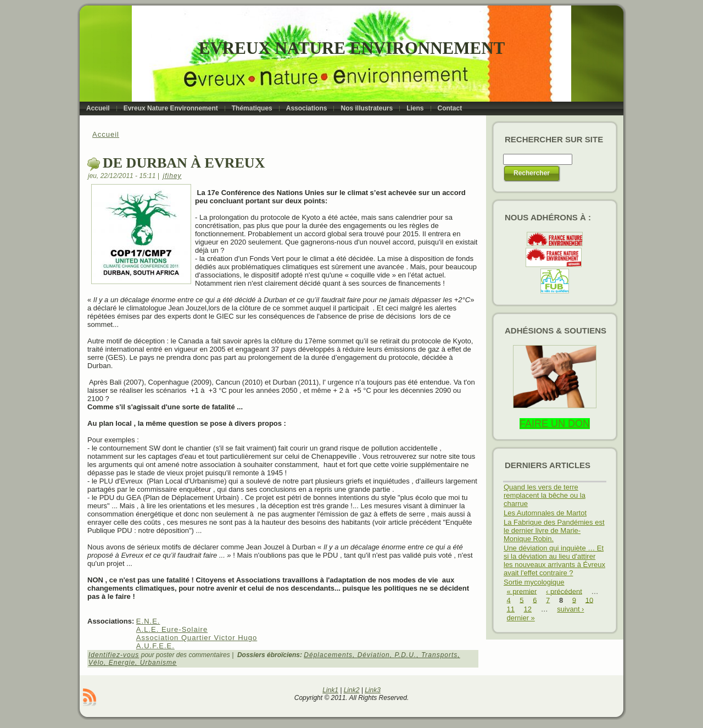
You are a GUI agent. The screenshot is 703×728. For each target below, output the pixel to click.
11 (511, 609)
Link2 (352, 690)
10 (589, 600)
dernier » (521, 618)
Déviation (374, 655)
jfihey (172, 176)
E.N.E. (148, 621)
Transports (439, 655)
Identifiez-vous (114, 655)
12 (528, 609)
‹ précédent (564, 591)
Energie (122, 663)
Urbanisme (158, 663)
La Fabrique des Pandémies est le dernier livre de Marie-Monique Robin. (554, 530)
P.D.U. (405, 655)
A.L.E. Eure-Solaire (172, 629)
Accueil (106, 134)
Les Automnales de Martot (545, 513)
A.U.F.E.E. (155, 646)
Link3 (373, 690)
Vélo (96, 663)
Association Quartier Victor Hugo (197, 638)
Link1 (330, 690)
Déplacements (328, 655)
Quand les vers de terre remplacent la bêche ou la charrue (545, 495)
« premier (522, 591)
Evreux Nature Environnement (352, 48)
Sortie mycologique (534, 582)
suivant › (570, 609)
